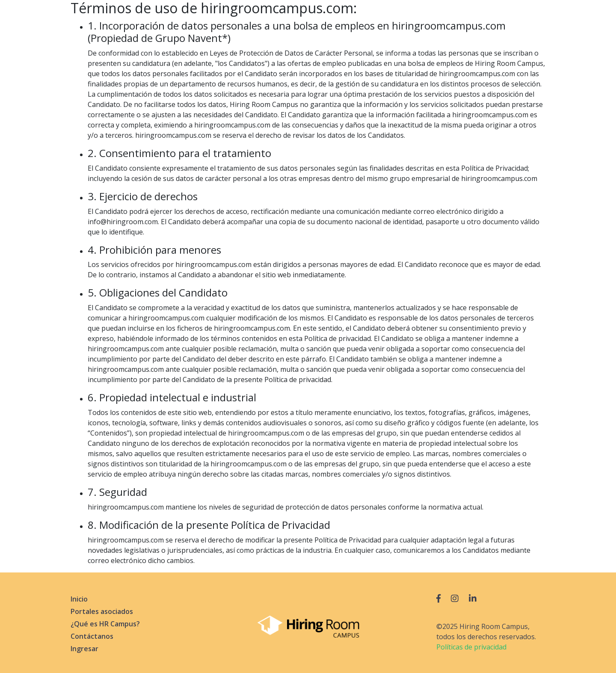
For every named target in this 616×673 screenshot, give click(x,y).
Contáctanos (92, 636)
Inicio (79, 599)
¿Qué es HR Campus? (105, 624)
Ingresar (84, 649)
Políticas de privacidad (471, 647)
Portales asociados (102, 611)
